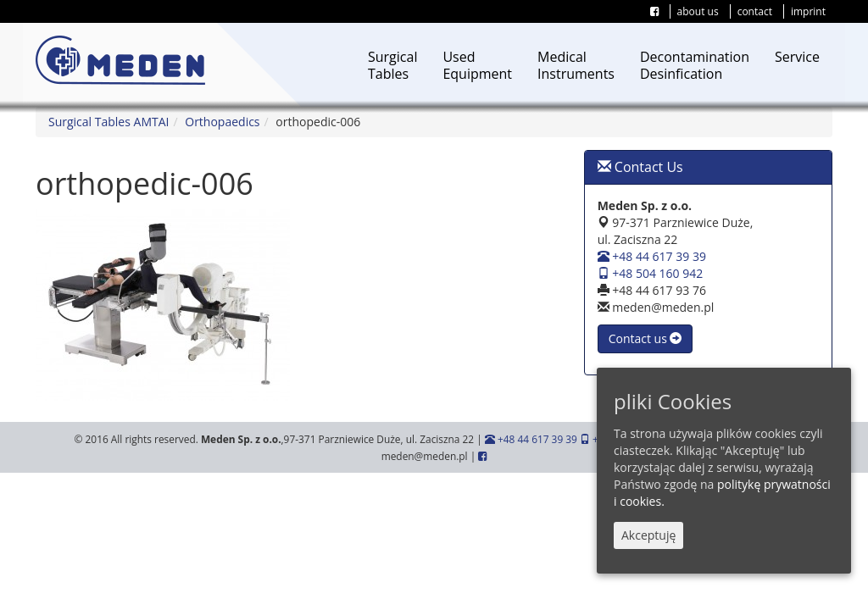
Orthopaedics (222, 122)
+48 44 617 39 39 (652, 256)
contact (755, 11)
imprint (808, 11)
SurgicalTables (392, 65)
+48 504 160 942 (651, 273)
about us (698, 11)
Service (797, 57)
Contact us (645, 338)
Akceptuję (648, 535)
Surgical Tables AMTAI (108, 122)
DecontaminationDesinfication (695, 65)
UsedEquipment (477, 65)
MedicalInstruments (576, 65)
